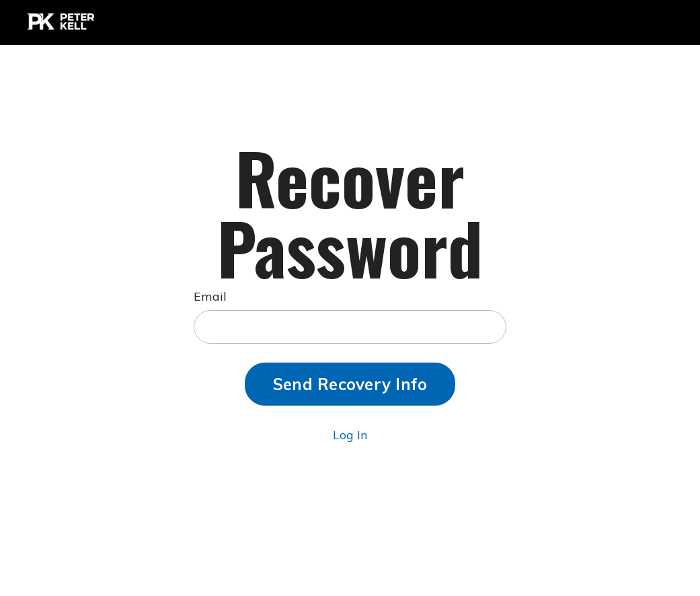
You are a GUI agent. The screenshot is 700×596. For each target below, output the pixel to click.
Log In (350, 435)
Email (210, 296)
